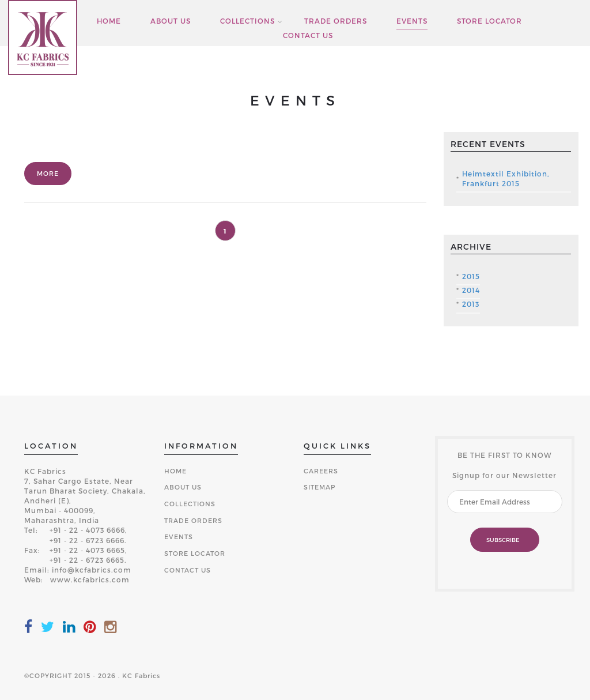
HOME (109, 21)
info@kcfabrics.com (92, 570)
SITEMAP (319, 487)
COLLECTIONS (247, 21)
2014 (471, 290)
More (48, 173)
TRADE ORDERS (336, 21)
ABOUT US (171, 21)
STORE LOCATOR (489, 21)
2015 (471, 276)
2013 (471, 304)
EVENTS (412, 21)
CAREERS (321, 471)
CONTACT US (308, 35)
